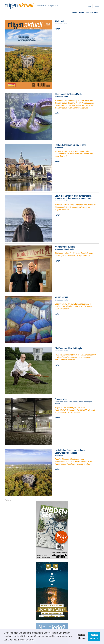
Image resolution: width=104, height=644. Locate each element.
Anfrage (82, 13)
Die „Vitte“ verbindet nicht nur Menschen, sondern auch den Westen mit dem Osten (73, 197)
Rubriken (66, 97)
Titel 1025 (59, 22)
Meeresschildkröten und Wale (68, 94)
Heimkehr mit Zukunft (65, 247)
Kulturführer (76, 402)
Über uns (74, 13)
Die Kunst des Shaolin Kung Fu (69, 348)
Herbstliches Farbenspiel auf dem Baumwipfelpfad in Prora (70, 452)
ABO (87, 13)
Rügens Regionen (88, 402)
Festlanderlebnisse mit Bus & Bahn (70, 145)
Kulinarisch (66, 249)
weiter (57, 29)
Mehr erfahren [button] (27, 640)
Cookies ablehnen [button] (81, 637)
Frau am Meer (61, 399)
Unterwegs (57, 404)
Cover (65, 24)
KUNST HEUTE (61, 298)
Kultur (70, 402)
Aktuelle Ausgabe (59, 24)
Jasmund (66, 402)
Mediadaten (94, 13)
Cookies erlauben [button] (94, 637)
